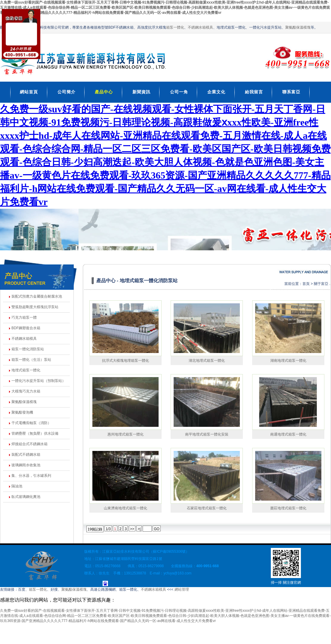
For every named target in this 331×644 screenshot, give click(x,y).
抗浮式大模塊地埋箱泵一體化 (125, 361)
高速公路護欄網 (103, 589)
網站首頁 (29, 92)
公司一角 (179, 92)
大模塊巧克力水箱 (26, 391)
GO (157, 529)
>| (139, 529)
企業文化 (216, 92)
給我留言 (254, 92)
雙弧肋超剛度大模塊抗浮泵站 (35, 307)
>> (132, 529)
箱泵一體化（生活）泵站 (31, 360)
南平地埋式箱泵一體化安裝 (207, 434)
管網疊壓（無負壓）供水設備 (35, 433)
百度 (22, 589)
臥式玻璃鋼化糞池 (26, 497)
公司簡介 (67, 92)
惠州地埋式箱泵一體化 (125, 434)
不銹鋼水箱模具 (200, 27)
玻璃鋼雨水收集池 (26, 465)
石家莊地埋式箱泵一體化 (207, 508)
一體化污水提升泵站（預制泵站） (39, 381)
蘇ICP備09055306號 (169, 552)
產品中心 (104, 92)
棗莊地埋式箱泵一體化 (288, 508)
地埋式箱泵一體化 (26, 370)
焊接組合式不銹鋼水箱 (29, 444)
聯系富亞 (291, 92)
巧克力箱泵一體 (24, 317)
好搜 (54, 589)
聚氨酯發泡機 (22, 412)
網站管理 (182, 589)
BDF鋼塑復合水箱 (26, 328)
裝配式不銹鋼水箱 (26, 455)
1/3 (108, 529)
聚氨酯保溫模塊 (298, 27)
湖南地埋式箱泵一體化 (288, 361)
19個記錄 (95, 529)
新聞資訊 (141, 92)
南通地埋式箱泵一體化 (288, 434)
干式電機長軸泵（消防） (31, 423)
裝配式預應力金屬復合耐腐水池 (37, 296)
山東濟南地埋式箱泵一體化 (125, 508)
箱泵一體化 (175, 27)
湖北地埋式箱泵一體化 (207, 361)
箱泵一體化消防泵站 (28, 349)
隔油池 (17, 486)
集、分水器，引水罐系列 (31, 476)
